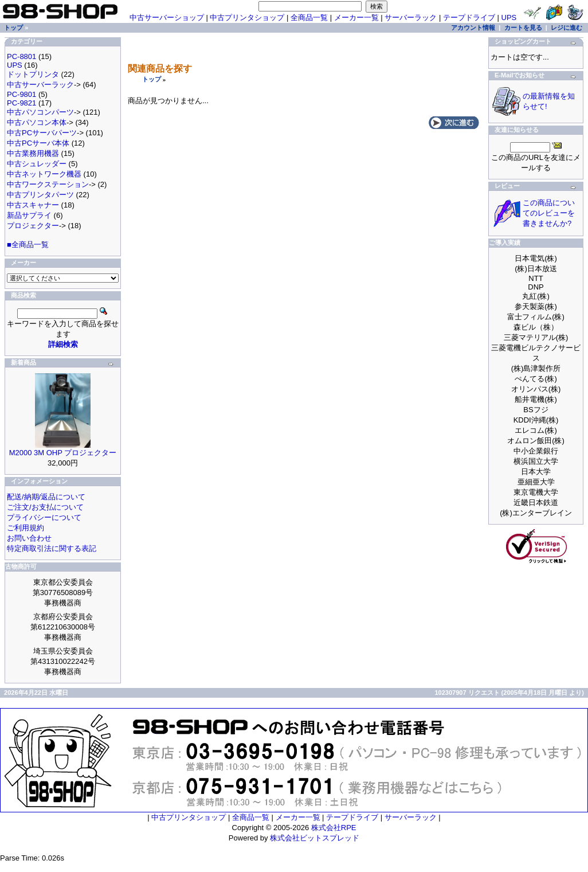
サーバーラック (411, 17)
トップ (152, 79)
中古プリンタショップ (247, 17)
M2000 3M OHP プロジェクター (63, 453)
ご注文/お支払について (45, 507)
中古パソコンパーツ (40, 112)
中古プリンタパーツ (40, 195)
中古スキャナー (33, 205)
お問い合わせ (29, 538)
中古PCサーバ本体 (38, 143)
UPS (509, 17)
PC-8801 (21, 56)
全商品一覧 (309, 17)
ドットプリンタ (33, 74)
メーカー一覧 (356, 17)
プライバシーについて (44, 517)
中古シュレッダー (37, 164)
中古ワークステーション (48, 184)
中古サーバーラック (40, 85)
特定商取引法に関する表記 (52, 548)
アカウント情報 (473, 28)
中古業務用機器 (33, 153)
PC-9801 (21, 94)
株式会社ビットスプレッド (315, 838)
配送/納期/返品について (46, 497)
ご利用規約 (26, 528)
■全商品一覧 (28, 245)
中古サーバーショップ (167, 17)
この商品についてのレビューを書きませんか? (549, 213)
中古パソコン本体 (37, 122)
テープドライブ (469, 17)
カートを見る (523, 28)
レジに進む (567, 28)
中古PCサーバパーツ (42, 133)
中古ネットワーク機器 (44, 174)
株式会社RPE (334, 828)
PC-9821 (21, 103)
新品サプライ (29, 215)
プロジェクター (33, 226)
